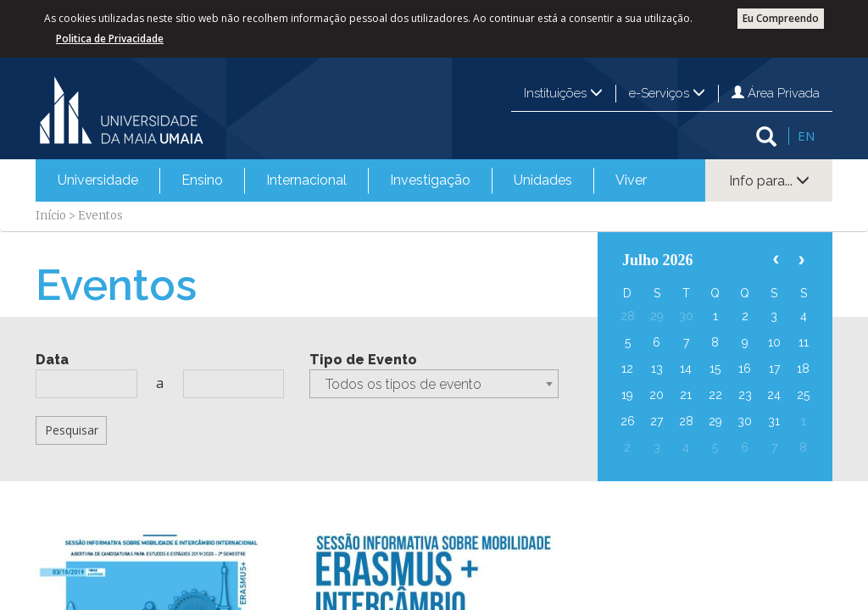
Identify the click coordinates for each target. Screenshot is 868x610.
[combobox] (434, 384)
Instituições (563, 93)
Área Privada (776, 93)
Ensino (202, 180)
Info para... (769, 181)
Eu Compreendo (781, 18)
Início (51, 216)
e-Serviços (667, 93)
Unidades (543, 180)
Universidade (98, 180)
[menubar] (352, 180)
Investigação (430, 180)
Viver (631, 180)
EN (806, 136)
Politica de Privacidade (110, 39)
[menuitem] (98, 180)
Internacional (306, 180)
